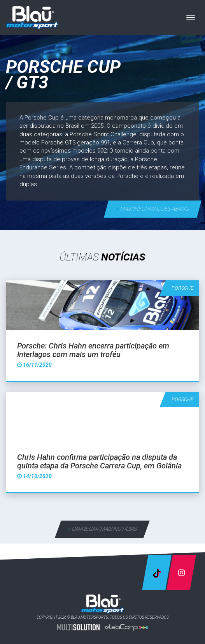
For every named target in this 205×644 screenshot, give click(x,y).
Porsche (182, 288)
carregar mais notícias (102, 529)
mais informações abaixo (153, 209)
